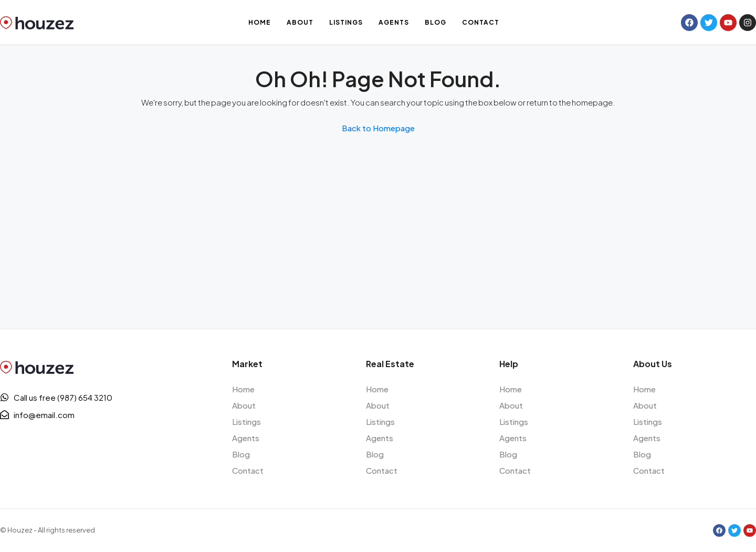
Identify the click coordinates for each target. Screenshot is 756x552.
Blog (435, 22)
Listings (346, 22)
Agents (394, 22)
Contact (481, 22)
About (300, 22)
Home (260, 22)
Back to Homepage (378, 128)
